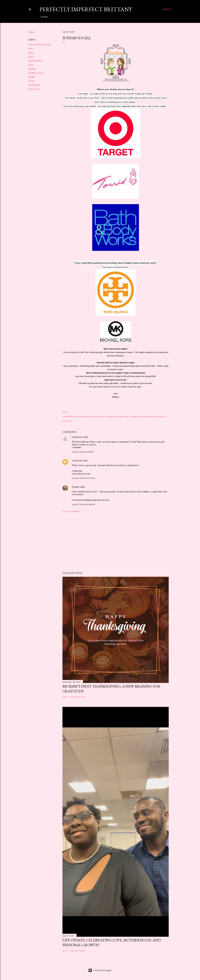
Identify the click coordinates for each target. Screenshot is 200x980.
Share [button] (31, 32)
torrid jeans (34, 85)
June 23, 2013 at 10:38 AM (83, 504)
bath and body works (40, 45)
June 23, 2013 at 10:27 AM (83, 478)
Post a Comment (71, 511)
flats (31, 49)
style (31, 65)
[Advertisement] (116, 542)
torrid (31, 81)
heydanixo (77, 437)
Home (44, 17)
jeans (31, 57)
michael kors (35, 61)
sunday (32, 69)
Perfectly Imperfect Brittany (86, 9)
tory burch (34, 89)
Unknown (77, 461)
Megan (76, 487)
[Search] (167, 9)
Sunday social (36, 73)
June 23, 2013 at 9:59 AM (83, 452)
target (32, 77)
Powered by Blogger (100, 970)
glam (31, 53)
